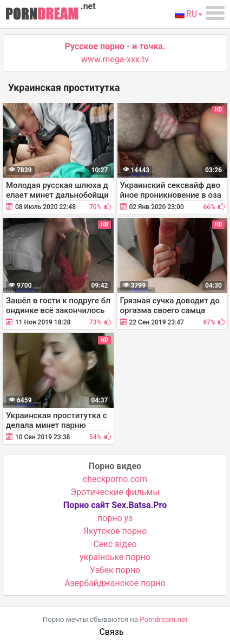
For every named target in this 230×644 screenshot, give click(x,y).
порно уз (115, 518)
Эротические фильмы (115, 492)
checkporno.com (115, 479)
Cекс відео (115, 544)
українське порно (115, 557)
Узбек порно (115, 570)
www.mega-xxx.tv (115, 59)
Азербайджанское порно (115, 583)
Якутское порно (115, 531)
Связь (111, 632)
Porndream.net (163, 619)
